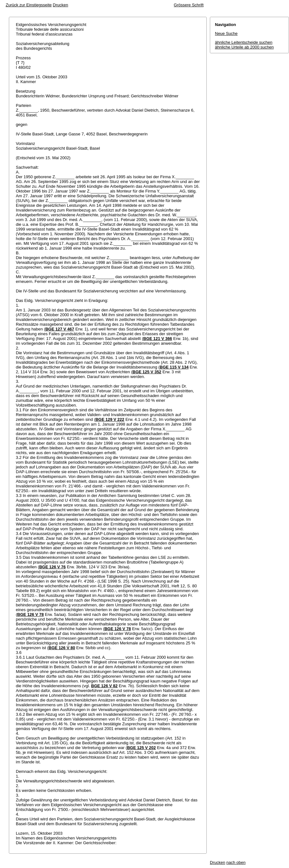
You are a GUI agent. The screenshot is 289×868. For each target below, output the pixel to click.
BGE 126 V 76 (53, 567)
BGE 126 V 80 (62, 648)
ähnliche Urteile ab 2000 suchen (244, 47)
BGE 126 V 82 (104, 686)
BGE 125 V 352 (147, 372)
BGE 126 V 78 (30, 614)
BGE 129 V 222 (110, 419)
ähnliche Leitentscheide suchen (244, 42)
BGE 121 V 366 (158, 339)
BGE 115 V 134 (174, 367)
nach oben (236, 862)
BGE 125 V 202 (141, 748)
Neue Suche (226, 33)
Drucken (60, 5)
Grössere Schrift (189, 5)
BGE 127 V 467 (60, 329)
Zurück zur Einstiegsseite (29, 5)
